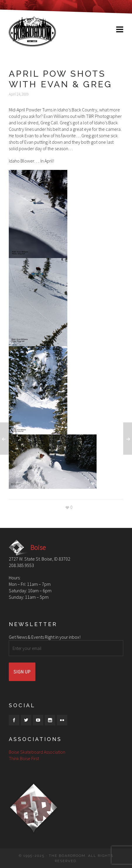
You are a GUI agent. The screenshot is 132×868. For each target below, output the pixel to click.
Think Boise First (24, 758)
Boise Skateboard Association (37, 752)
